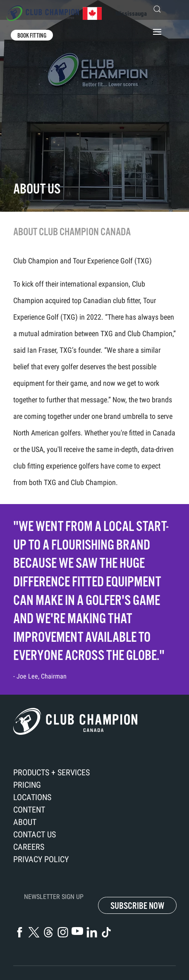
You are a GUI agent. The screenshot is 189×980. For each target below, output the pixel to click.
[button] (161, 9)
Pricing (27, 785)
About (25, 822)
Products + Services (51, 772)
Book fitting (32, 36)
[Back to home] (54, 13)
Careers (29, 847)
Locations (32, 797)
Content (29, 810)
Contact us (35, 834)
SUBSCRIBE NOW (137, 906)
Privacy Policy (41, 859)
